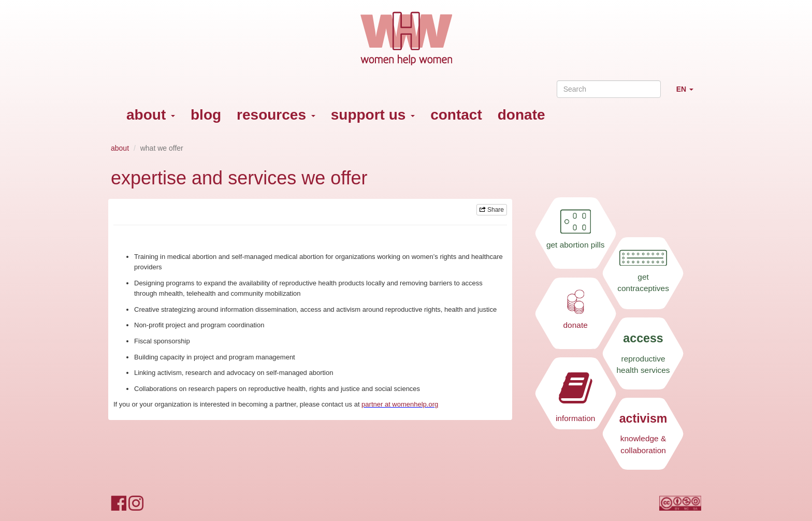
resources (276, 115)
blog (206, 115)
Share (492, 210)
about (151, 115)
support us (373, 115)
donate (521, 115)
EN (689, 93)
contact (456, 115)
